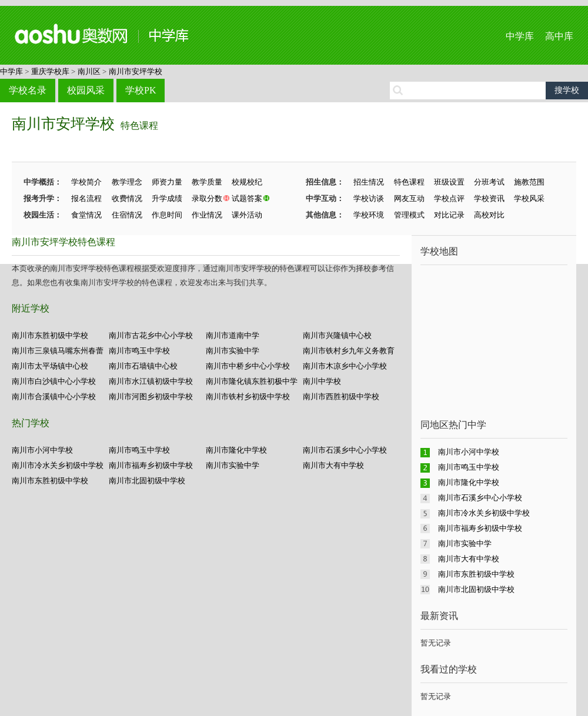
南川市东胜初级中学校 (50, 335)
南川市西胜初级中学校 (341, 397)
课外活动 (247, 215)
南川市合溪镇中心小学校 (54, 397)
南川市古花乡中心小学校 (151, 335)
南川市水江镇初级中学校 (151, 381)
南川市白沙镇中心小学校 (54, 381)
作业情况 (207, 215)
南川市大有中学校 (333, 465)
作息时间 (167, 215)
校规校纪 (247, 182)
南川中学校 (322, 381)
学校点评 (449, 198)
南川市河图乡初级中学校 (151, 397)
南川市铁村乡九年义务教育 (349, 351)
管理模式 (409, 215)
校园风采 (86, 90)
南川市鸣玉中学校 (139, 351)
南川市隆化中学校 (236, 450)
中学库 (520, 36)
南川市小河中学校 (42, 450)
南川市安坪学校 (136, 71)
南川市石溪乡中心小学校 (345, 450)
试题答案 (247, 198)
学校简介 (86, 182)
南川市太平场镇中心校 (50, 366)
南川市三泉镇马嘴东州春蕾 (58, 351)
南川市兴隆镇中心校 (337, 335)
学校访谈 (369, 198)
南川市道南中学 (233, 335)
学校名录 (28, 90)
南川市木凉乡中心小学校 (345, 366)
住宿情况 (127, 215)
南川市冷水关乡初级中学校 (58, 465)
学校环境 (369, 215)
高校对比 (489, 215)
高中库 (559, 36)
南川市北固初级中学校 (147, 481)
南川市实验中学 (233, 351)
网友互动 (409, 198)
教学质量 (207, 182)
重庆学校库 (50, 71)
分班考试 (489, 182)
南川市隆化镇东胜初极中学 (252, 381)
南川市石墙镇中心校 (143, 366)
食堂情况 (86, 215)
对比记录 (449, 215)
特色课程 (139, 126)
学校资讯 (489, 198)
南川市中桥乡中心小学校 (248, 366)
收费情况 (127, 198)
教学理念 (127, 182)
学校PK (141, 90)
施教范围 (529, 182)
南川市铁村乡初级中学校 (248, 397)
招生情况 (369, 182)
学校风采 (529, 198)
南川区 (89, 71)
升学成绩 (167, 198)
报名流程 (86, 198)
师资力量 (167, 182)
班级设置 (449, 182)
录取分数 (207, 198)
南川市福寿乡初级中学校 (151, 465)
